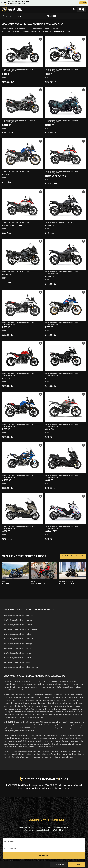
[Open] (44, 16)
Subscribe (44, 855)
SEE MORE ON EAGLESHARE (73, 556)
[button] (22, 60)
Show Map (58, 865)
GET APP (83, 3)
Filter (77, 865)
